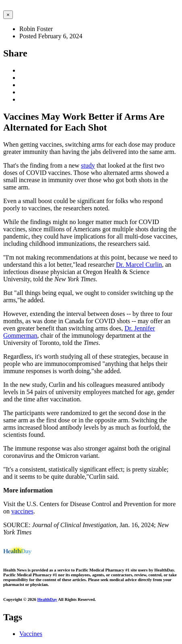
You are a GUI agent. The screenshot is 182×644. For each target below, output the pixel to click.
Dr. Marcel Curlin (139, 265)
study (88, 165)
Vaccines (31, 634)
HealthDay (47, 599)
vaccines (22, 511)
